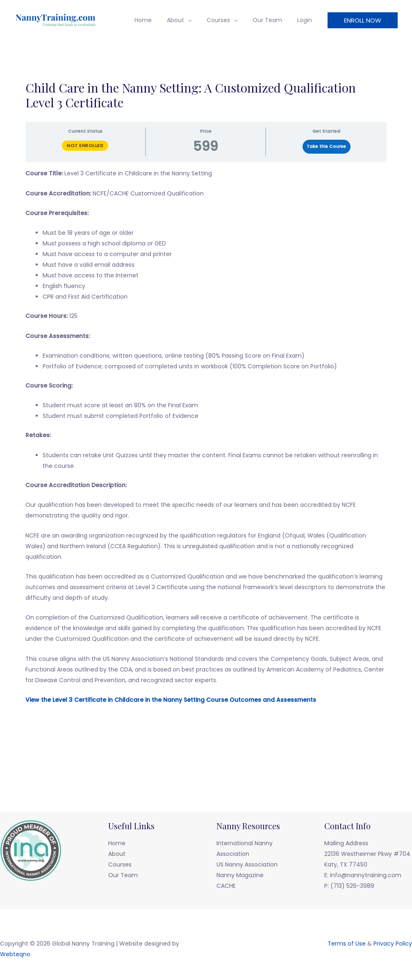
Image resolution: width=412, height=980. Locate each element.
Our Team (273, 20)
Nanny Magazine (240, 875)
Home (159, 20)
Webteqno (15, 954)
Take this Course (326, 146)
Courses (227, 20)
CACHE (226, 886)
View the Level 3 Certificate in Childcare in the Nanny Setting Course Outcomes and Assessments (171, 700)
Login (306, 20)
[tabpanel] (206, 446)
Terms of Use (347, 944)
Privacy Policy (393, 944)
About (188, 20)
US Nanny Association (247, 864)
